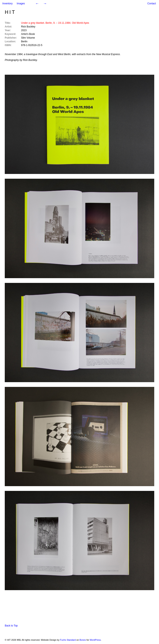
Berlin (24, 41)
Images (21, 4)
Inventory (7, 4)
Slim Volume (28, 38)
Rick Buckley (28, 27)
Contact (152, 4)
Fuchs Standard (68, 640)
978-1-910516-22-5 (32, 45)
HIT (10, 12)
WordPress (95, 640)
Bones (83, 640)
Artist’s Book (28, 34)
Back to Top (11, 626)
